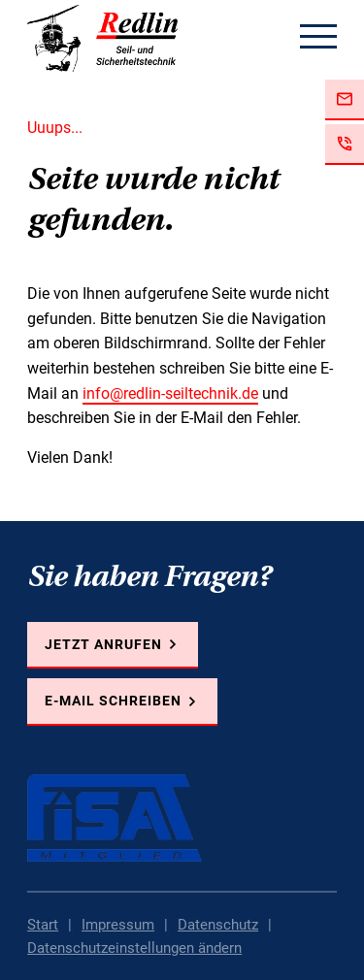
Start (43, 925)
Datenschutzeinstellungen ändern (134, 948)
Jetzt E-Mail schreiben (345, 100)
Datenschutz (218, 925)
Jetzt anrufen (103, 644)
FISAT (115, 818)
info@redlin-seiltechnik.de (170, 393)
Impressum (118, 925)
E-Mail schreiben (113, 701)
